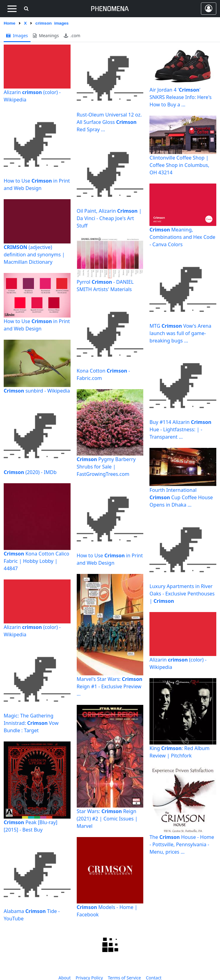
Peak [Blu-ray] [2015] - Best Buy (31, 826)
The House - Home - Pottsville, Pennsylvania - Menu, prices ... (182, 844)
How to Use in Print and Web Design (37, 184)
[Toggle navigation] (12, 9)
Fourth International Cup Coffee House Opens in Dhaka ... (181, 497)
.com (72, 36)
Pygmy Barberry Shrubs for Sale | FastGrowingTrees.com (106, 467)
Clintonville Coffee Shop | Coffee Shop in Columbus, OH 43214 (179, 165)
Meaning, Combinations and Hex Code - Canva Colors (182, 237)
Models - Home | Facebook (107, 911)
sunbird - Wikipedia (37, 391)
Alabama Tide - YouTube (32, 915)
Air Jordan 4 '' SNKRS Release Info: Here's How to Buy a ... (180, 97)
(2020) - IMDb (30, 472)
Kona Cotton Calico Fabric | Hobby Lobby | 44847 (37, 561)
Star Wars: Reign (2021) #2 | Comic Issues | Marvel (107, 819)
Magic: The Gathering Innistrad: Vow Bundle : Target (31, 723)
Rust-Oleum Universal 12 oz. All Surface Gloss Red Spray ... (109, 122)
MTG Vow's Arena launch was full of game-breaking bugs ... (180, 333)
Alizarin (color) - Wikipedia (32, 96)
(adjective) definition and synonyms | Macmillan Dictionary (34, 255)
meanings (46, 36)
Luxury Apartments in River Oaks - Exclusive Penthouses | (182, 594)
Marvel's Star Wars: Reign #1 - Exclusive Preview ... (110, 686)
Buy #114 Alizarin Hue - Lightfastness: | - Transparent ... (180, 429)
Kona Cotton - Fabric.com (103, 374)
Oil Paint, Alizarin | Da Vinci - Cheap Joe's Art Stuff (109, 218)
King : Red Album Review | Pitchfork (179, 752)
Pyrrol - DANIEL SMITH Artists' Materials (105, 286)
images (17, 36)
